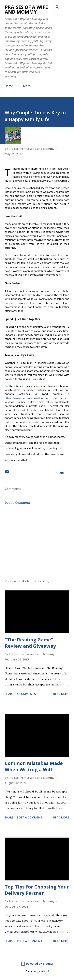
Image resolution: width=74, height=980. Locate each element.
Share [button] (60, 473)
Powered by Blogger (37, 964)
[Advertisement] (37, 542)
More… (28, 86)
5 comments (26, 694)
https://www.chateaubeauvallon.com (27, 398)
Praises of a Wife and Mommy (26, 9)
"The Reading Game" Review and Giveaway (30, 643)
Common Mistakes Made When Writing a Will (34, 766)
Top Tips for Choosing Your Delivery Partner (37, 890)
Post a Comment (17, 502)
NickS (46, 971)
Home (9, 86)
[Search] (57, 7)
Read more (61, 694)
